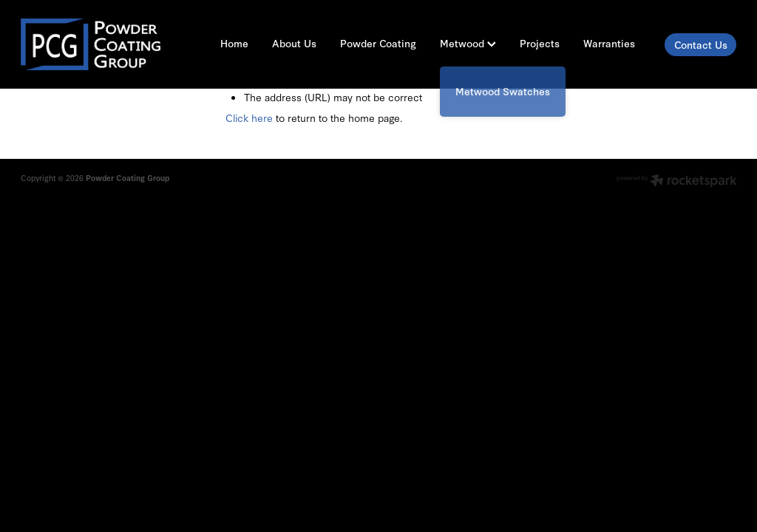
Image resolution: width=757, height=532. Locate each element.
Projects (540, 43)
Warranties (609, 43)
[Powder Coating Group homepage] (92, 44)
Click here (249, 117)
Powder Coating (378, 43)
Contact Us (701, 45)
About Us (294, 43)
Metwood (468, 43)
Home (234, 43)
